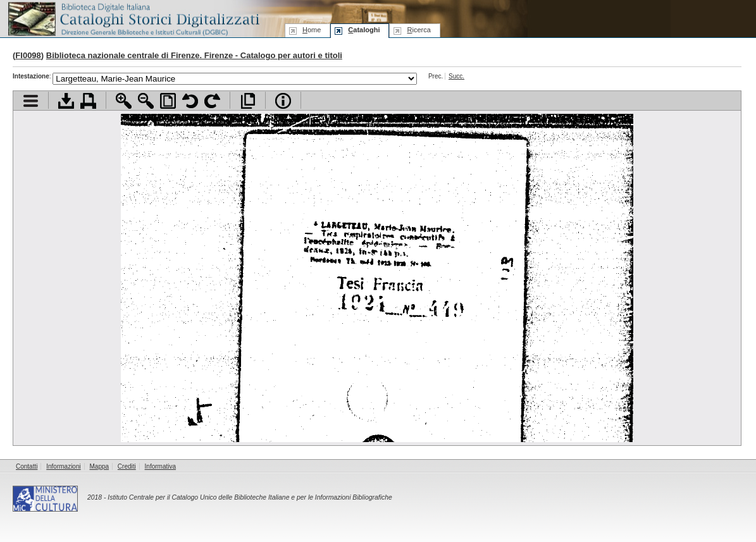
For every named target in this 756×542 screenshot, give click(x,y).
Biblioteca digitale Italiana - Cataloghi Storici (133, 18)
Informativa (160, 466)
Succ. (456, 76)
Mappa (100, 466)
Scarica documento (66, 101)
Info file (283, 101)
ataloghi (364, 30)
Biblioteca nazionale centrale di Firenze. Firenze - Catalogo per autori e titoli (194, 55)
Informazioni (63, 466)
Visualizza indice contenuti (31, 101)
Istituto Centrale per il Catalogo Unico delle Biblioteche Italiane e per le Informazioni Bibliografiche (250, 497)
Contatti (27, 466)
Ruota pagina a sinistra (190, 101)
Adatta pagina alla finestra (168, 101)
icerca (418, 30)
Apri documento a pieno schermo (248, 101)
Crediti (127, 466)
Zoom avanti (124, 101)
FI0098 (28, 55)
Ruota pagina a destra (212, 101)
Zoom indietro (146, 101)
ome (312, 30)
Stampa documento (88, 101)
